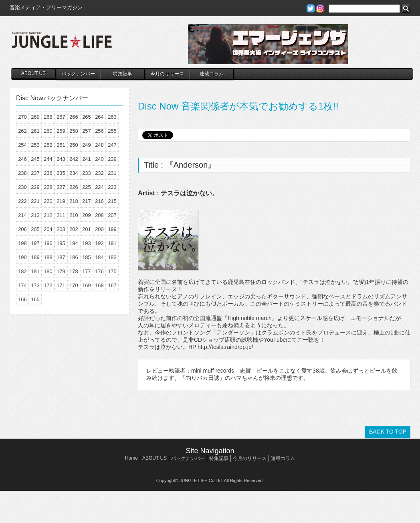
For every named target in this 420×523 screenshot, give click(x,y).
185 (87, 257)
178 (74, 271)
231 (112, 173)
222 (22, 201)
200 (99, 229)
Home (131, 458)
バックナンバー (78, 74)
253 (35, 145)
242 (74, 159)
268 (48, 117)
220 (48, 201)
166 (22, 299)
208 (99, 215)
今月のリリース (167, 74)
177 (87, 271)
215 (112, 201)
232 (99, 173)
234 (74, 173)
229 (35, 187)
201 (87, 229)
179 (61, 271)
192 (99, 243)
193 (87, 243)
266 (74, 117)
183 (112, 257)
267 (61, 117)
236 (48, 173)
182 (22, 271)
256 (99, 131)
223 (112, 187)
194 (74, 243)
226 (74, 187)
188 (48, 257)
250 (74, 145)
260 (48, 131)
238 (22, 173)
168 (99, 285)
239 (112, 159)
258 (74, 131)
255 (112, 131)
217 (87, 201)
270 (22, 117)
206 (22, 229)
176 (99, 271)
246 (22, 159)
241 (87, 159)
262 (22, 131)
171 (61, 285)
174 (22, 285)
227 (61, 187)
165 (35, 299)
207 (112, 215)
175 (112, 271)
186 (74, 257)
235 (61, 173)
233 (87, 173)
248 (99, 145)
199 (112, 229)
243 (61, 159)
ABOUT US (33, 73)
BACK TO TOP (388, 432)
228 (48, 187)
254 (22, 145)
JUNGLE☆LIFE (62, 44)
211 (61, 215)
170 (74, 285)
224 (99, 187)
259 (61, 131)
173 (35, 285)
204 (48, 229)
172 (48, 285)
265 (87, 117)
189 (35, 257)
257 (87, 131)
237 (35, 173)
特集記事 (123, 74)
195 (61, 243)
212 (48, 215)
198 (22, 243)
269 (35, 117)
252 (48, 145)
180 (48, 271)
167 (112, 285)
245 (35, 159)
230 (22, 187)
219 (61, 201)
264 (99, 117)
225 (87, 187)
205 (35, 229)
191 (112, 243)
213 (35, 215)
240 (99, 159)
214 (22, 215)
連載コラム (212, 74)
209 (87, 215)
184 (99, 257)
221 (35, 201)
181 (35, 271)
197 (35, 243)
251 (61, 145)
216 (99, 201)
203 (61, 229)
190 (22, 257)
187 (61, 257)
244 (48, 159)
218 (74, 201)
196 (48, 243)
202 (74, 229)
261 (35, 131)
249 (87, 145)
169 (87, 285)
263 (112, 117)
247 (112, 145)
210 (74, 215)
